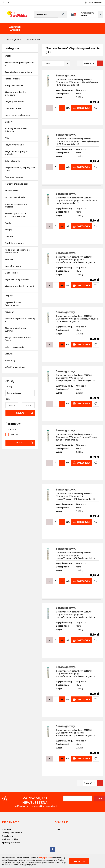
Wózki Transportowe (15, 367)
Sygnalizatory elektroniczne (19, 72)
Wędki (9, 56)
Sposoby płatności (11, 843)
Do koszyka (81, 108)
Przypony (10, 312)
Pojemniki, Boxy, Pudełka (17, 279)
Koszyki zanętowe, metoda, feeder (18, 339)
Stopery (9, 296)
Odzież (9, 236)
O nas (57, 829)
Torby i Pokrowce (14, 85)
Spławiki (9, 354)
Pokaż (20, 443)
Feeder (8, 223)
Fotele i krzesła (12, 79)
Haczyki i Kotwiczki (15, 197)
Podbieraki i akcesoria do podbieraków (17, 251)
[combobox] (56, 63)
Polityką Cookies (45, 858)
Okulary (9, 122)
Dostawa (6, 829)
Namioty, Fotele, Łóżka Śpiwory (16, 130)
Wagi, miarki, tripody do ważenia (16, 153)
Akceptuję (79, 861)
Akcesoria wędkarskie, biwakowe (16, 94)
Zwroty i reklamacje (12, 833)
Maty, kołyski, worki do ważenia (16, 205)
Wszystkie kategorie (15, 28)
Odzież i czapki (13, 108)
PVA (7, 138)
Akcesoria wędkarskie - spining (20, 320)
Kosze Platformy (13, 266)
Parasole (9, 259)
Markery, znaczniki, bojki (17, 184)
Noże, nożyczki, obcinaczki (18, 115)
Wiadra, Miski (11, 191)
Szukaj (20, 413)
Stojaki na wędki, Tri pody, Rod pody (20, 169)
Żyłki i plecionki (13, 161)
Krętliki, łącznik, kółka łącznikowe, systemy (15, 215)
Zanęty (8, 230)
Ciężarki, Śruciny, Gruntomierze (13, 304)
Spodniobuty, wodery (15, 243)
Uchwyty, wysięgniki (15, 347)
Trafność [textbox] (48, 63)
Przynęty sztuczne (15, 102)
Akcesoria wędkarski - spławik (19, 287)
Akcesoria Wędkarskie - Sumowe (16, 329)
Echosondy (10, 360)
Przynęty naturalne (14, 145)
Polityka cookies (10, 839)
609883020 (4, 3)
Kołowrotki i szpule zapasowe (19, 64)
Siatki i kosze (11, 273)
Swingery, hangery (14, 177)
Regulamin (7, 836)
